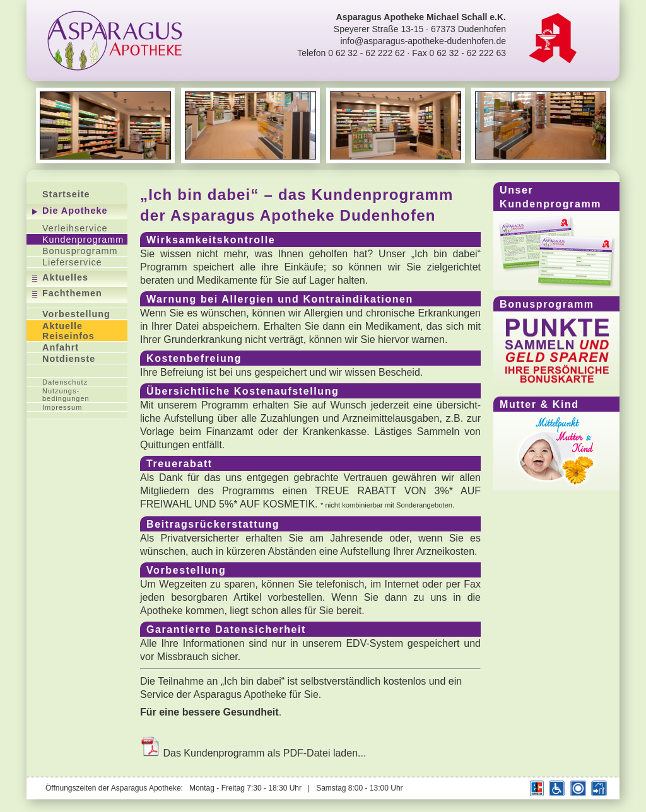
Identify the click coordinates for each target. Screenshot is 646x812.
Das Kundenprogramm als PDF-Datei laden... (253, 753)
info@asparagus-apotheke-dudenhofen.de (423, 41)
